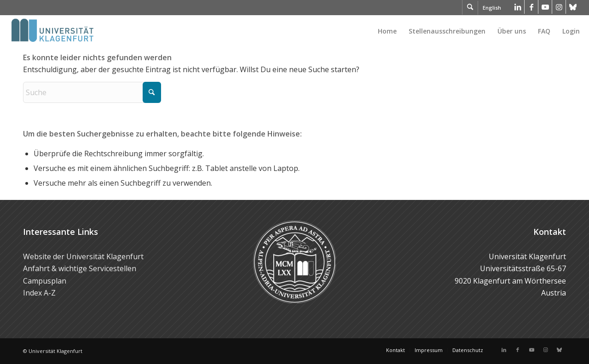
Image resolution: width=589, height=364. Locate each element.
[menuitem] (387, 31)
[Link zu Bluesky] (573, 7)
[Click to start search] (152, 92)
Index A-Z (39, 293)
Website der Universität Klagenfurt (83, 256)
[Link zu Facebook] (531, 7)
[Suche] (92, 92)
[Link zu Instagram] (559, 7)
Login (571, 31)
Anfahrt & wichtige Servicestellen (80, 268)
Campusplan (45, 281)
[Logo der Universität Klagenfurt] (53, 31)
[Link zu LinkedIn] (517, 7)
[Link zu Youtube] (545, 7)
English (492, 8)
